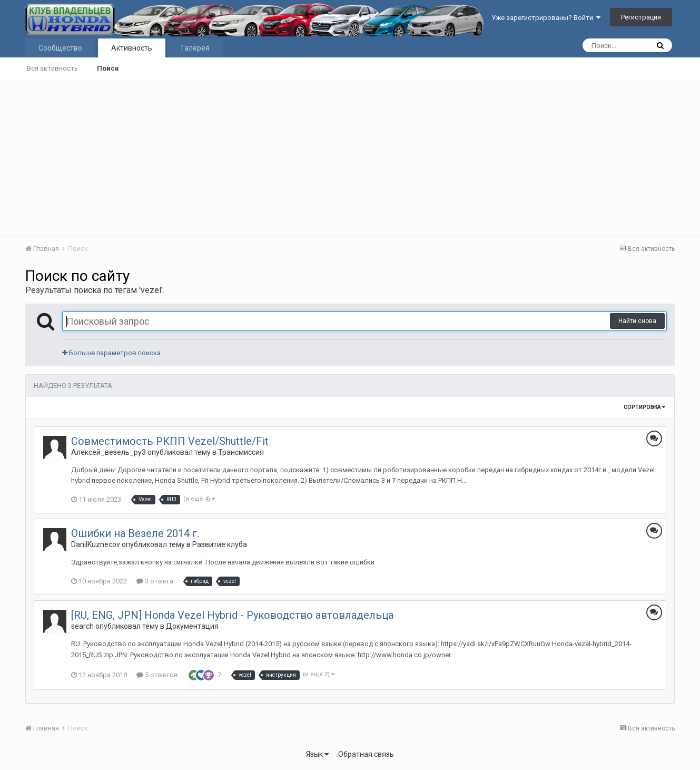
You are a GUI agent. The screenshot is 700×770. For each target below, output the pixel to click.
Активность (132, 48)
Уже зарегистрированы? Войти (546, 18)
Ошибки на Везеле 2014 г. (135, 533)
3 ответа (155, 581)
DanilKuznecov (96, 544)
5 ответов (157, 675)
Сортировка (644, 407)
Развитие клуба (220, 544)
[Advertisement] (350, 158)
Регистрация (641, 17)
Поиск (108, 68)
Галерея (195, 48)
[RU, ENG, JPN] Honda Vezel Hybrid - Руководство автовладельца (232, 615)
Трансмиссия (241, 452)
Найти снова (637, 321)
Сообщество (60, 48)
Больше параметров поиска (111, 353)
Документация (192, 626)
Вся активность (52, 68)
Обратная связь (366, 754)
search (82, 626)
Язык (317, 754)
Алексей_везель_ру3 (109, 452)
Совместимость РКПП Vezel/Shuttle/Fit (170, 441)
